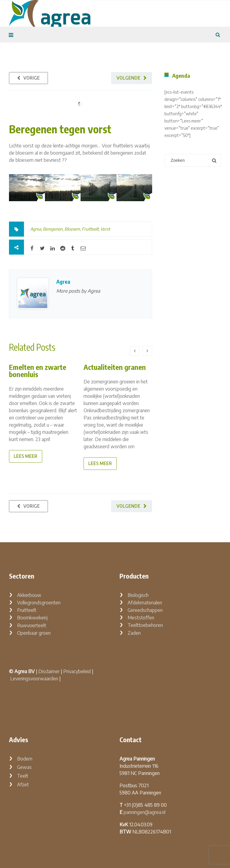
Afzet (23, 785)
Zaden (134, 633)
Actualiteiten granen (115, 367)
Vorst (105, 229)
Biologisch (138, 595)
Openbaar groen (34, 633)
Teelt (23, 776)
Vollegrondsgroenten (39, 603)
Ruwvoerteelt (32, 625)
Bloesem (72, 229)
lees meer (26, 456)
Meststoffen (141, 618)
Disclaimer (49, 671)
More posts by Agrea (78, 291)
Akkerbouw (29, 595)
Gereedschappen (145, 610)
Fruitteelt (90, 229)
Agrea (36, 229)
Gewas (24, 767)
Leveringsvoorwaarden (34, 679)
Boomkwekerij (32, 618)
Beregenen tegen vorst (60, 129)
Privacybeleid (77, 671)
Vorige (32, 78)
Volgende (128, 78)
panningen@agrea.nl (144, 812)
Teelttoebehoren (145, 625)
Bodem (25, 759)
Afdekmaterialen (145, 603)
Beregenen (53, 229)
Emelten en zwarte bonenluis (38, 370)
